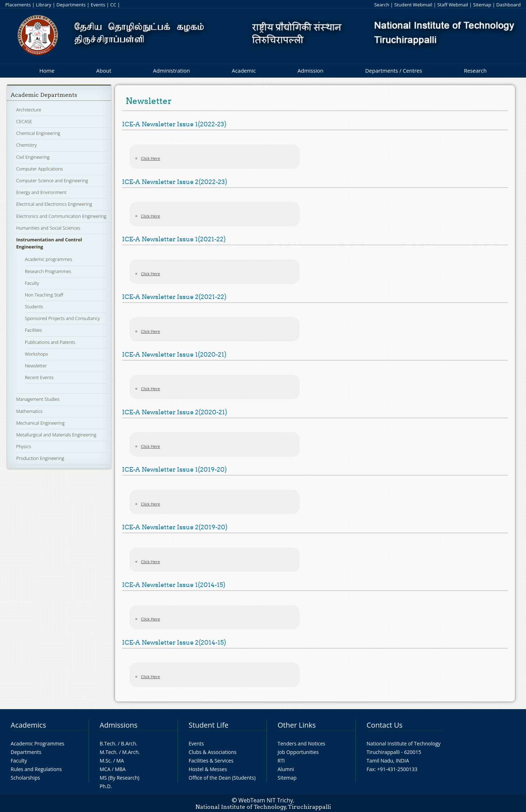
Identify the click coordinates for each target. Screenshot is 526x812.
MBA (120, 769)
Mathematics (29, 411)
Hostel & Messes (208, 769)
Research (475, 70)
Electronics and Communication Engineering (61, 216)
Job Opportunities (298, 752)
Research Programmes (48, 271)
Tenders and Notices (301, 743)
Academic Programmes (38, 743)
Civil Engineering (33, 157)
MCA (105, 769)
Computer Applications (39, 169)
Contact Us (385, 725)
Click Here (151, 158)
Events (98, 5)
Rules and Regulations (36, 769)
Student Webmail (413, 5)
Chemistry (26, 145)
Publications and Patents (50, 342)
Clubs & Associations (213, 752)
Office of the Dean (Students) (222, 778)
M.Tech (108, 752)
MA (120, 761)
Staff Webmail (453, 5)
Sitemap (482, 5)
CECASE (24, 121)
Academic (244, 70)
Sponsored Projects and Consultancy (62, 318)
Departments (71, 5)
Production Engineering (40, 458)
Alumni (286, 769)
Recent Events (39, 377)
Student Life (209, 725)
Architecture (28, 110)
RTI (281, 761)
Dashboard (508, 5)
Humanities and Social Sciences (48, 228)
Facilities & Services (211, 761)
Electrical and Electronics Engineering (54, 204)
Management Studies (38, 399)
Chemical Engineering (38, 133)
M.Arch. (131, 752)
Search (382, 5)
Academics (28, 725)
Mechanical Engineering (40, 423)
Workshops (36, 354)
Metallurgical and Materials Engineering (56, 435)
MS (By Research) (120, 778)
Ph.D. (106, 786)
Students (34, 307)
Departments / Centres (394, 70)
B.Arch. (129, 743)
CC (113, 5)
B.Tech (107, 743)
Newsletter (36, 366)
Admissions (119, 725)
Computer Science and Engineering (52, 180)
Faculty (32, 283)
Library (44, 5)
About (104, 70)
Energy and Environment (41, 192)
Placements (18, 5)
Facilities (33, 330)
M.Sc (105, 761)
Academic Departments (44, 95)
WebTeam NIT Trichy (266, 800)
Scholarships (25, 778)
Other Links (297, 725)
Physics (23, 446)
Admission (311, 70)
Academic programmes (49, 259)
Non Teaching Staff (44, 295)
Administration (172, 70)
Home (47, 70)
